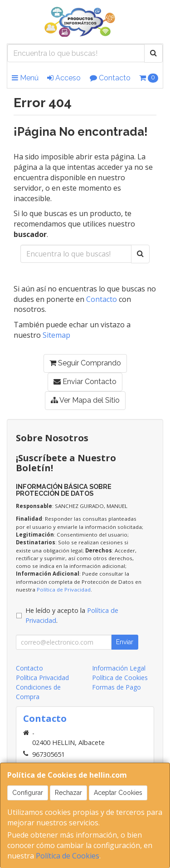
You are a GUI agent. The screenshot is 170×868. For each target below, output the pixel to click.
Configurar (28, 793)
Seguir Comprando (85, 363)
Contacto (110, 78)
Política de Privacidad (64, 589)
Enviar (125, 642)
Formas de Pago (117, 687)
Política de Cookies (68, 856)
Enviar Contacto (85, 382)
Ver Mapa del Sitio (85, 400)
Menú (25, 78)
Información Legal (119, 668)
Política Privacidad (42, 678)
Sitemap (56, 335)
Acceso (64, 78)
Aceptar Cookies (118, 793)
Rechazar (68, 793)
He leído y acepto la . (72, 615)
